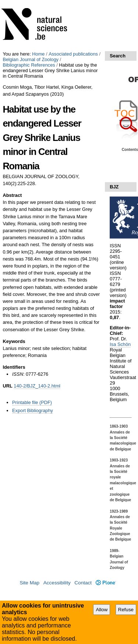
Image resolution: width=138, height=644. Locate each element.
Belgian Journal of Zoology (31, 59)
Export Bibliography (33, 411)
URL (7, 386)
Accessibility (57, 583)
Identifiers (14, 367)
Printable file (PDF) (32, 402)
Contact (83, 583)
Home (38, 54)
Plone (106, 583)
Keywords (14, 341)
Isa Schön (120, 344)
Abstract (12, 195)
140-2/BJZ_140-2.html (37, 386)
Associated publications (73, 54)
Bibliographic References (29, 65)
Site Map (29, 583)
